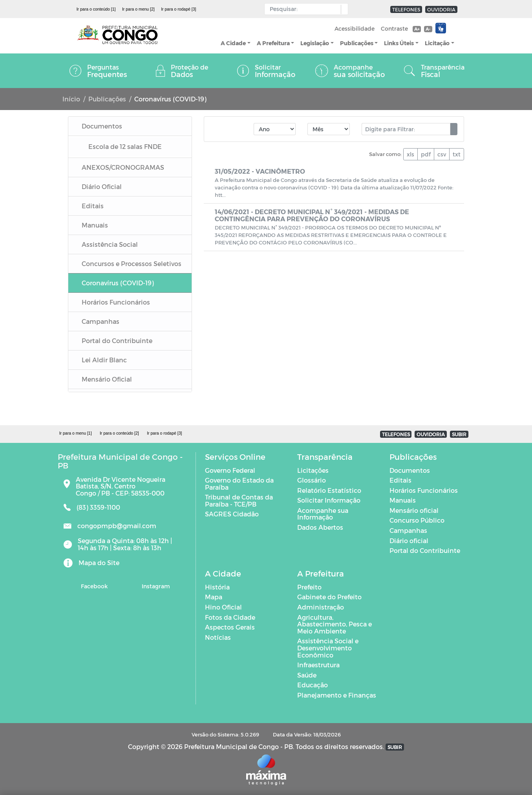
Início (71, 99)
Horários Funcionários (424, 490)
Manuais (403, 500)
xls (410, 154)
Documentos (410, 470)
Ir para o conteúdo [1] (96, 9)
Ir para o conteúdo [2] (119, 433)
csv (442, 154)
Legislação (315, 43)
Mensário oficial (414, 510)
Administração (321, 607)
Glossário (312, 480)
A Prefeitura (273, 43)
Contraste (394, 28)
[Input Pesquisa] (304, 9)
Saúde (307, 675)
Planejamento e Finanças (337, 695)
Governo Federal (230, 470)
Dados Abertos (320, 527)
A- (428, 29)
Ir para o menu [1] (76, 433)
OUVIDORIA (441, 9)
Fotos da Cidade (230, 617)
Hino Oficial (223, 607)
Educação (313, 685)
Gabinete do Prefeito (329, 597)
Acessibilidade (355, 28)
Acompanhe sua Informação (323, 514)
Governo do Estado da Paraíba (239, 484)
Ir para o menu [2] (138, 9)
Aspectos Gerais (230, 627)
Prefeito (309, 587)
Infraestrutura (318, 665)
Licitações (313, 470)
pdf (426, 154)
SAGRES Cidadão (232, 514)
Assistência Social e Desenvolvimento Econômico (328, 648)
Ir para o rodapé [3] (178, 9)
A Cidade (233, 43)
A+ (417, 29)
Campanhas (408, 530)
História (217, 587)
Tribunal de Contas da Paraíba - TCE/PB (239, 500)
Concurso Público (417, 520)
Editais (400, 480)
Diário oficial (409, 541)
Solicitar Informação (329, 500)
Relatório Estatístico (329, 490)
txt (457, 154)
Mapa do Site (99, 563)
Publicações (357, 43)
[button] (343, 9)
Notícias (218, 637)
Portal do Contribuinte (425, 550)
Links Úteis (399, 43)
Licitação (437, 43)
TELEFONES (406, 9)
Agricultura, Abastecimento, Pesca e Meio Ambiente (335, 624)
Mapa (214, 597)
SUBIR (459, 434)
